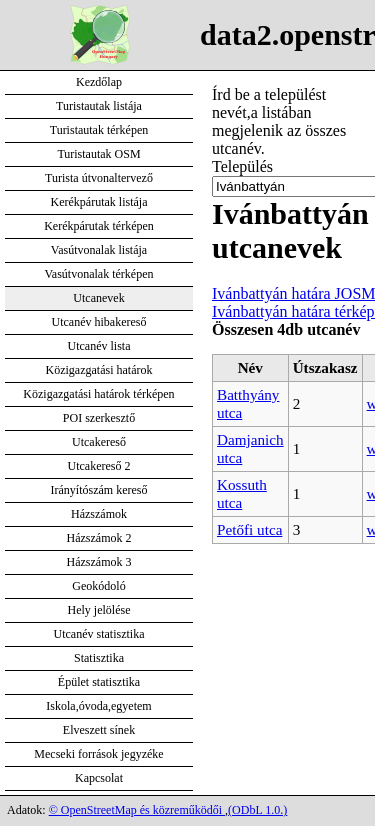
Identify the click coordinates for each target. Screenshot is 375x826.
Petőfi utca (249, 529)
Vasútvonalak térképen (99, 274)
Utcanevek (98, 298)
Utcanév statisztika (99, 634)
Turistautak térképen (99, 130)
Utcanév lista (99, 346)
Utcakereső (99, 442)
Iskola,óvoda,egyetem (98, 706)
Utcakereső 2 (99, 466)
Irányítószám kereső (99, 490)
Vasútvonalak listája (99, 250)
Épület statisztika (99, 682)
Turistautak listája (99, 106)
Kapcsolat (99, 778)
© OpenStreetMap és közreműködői (137, 810)
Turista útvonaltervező (99, 178)
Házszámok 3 (99, 562)
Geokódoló (98, 586)
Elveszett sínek (99, 730)
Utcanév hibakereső (99, 322)
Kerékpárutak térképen (99, 226)
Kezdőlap (99, 82)
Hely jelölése (99, 610)
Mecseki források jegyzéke (98, 754)
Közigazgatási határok (99, 370)
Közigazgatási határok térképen (98, 394)
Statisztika (99, 658)
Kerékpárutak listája (99, 202)
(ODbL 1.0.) (257, 810)
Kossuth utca (242, 493)
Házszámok (99, 514)
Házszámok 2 (99, 538)
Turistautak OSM (98, 154)
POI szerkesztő (99, 418)
